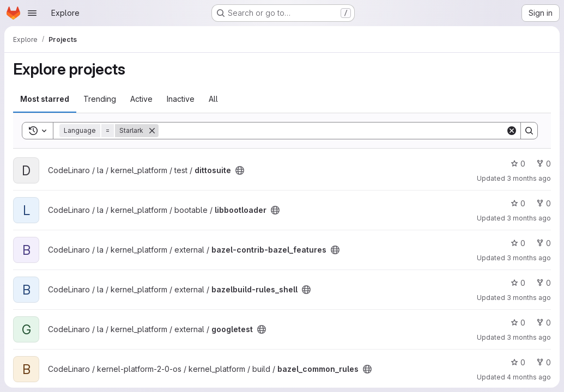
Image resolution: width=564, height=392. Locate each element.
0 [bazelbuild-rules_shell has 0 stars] (518, 283)
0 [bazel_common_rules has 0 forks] (544, 362)
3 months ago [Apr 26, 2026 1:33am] (529, 218)
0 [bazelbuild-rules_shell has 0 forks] (544, 283)
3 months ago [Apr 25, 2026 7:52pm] (529, 337)
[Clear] (512, 131)
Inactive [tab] (181, 99)
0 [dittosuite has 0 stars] (518, 164)
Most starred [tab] (45, 99)
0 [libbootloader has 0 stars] (518, 203)
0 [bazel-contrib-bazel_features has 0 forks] (544, 243)
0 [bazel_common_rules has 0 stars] (518, 362)
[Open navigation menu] (32, 13)
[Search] (332, 131)
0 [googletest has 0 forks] (544, 323)
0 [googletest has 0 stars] (518, 323)
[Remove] (152, 131)
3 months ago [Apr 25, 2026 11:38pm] (529, 298)
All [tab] (213, 99)
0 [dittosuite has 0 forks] (544, 164)
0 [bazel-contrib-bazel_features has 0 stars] (518, 243)
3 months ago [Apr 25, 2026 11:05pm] (529, 178)
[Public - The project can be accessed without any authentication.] (240, 170)
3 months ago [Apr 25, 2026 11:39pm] (529, 258)
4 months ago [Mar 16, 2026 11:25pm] (529, 377)
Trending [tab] (100, 99)
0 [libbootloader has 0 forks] (544, 203)
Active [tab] (141, 99)
